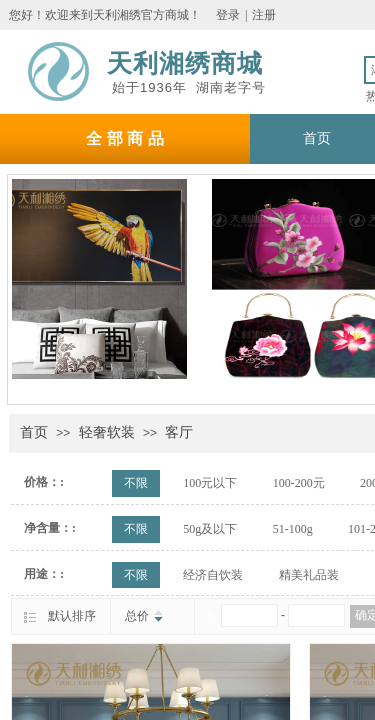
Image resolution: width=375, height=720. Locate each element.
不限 (136, 483)
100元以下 (210, 483)
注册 (264, 15)
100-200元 (299, 483)
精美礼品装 (309, 575)
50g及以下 (210, 529)
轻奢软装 (107, 432)
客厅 (179, 432)
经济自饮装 (213, 575)
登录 (228, 15)
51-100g (293, 529)
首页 (34, 432)
